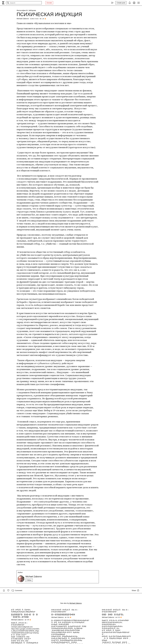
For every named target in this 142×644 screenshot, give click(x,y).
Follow (29, 580)
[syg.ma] (3, 3)
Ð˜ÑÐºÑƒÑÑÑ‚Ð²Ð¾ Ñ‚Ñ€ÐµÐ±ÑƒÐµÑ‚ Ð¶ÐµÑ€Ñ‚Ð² (23, 611)
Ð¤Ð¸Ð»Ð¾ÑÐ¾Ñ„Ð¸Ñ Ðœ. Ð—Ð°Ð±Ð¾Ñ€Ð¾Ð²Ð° (65, 611)
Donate (49, 3)
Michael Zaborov (23, 19)
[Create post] (121, 3)
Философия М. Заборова (26, 10)
